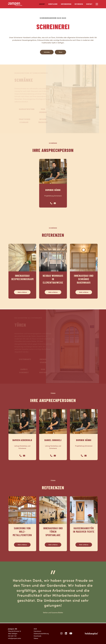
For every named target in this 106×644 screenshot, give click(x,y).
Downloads (37, 636)
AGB (35, 629)
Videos (36, 638)
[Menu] (97, 4)
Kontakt (89, 4)
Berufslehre (53, 4)
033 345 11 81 (12, 636)
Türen (60, 52)
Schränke (47, 52)
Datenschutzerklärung (41, 634)
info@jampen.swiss (14, 638)
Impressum (37, 631)
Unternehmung (66, 4)
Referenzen (79, 4)
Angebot (42, 4)
